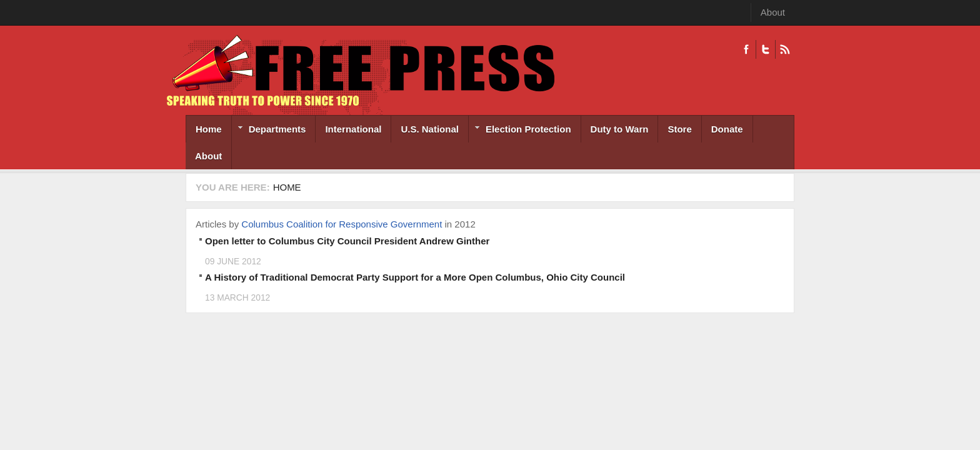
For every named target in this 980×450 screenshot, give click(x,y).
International (353, 129)
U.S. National (430, 129)
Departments (269, 130)
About (773, 12)
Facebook (746, 49)
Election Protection (520, 130)
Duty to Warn (620, 129)
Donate (727, 129)
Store (679, 129)
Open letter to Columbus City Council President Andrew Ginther (347, 241)
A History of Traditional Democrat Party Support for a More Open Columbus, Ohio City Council (415, 277)
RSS (785, 49)
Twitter (765, 49)
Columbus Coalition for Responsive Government (342, 224)
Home (209, 129)
